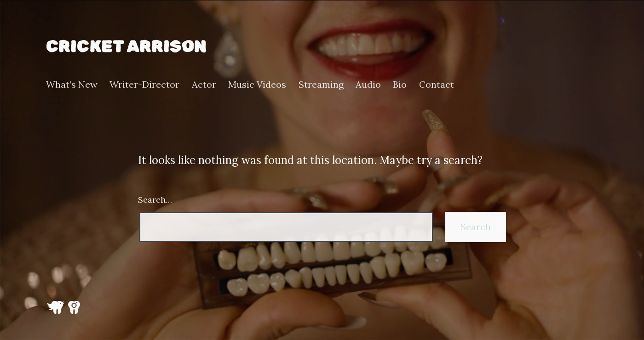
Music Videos (257, 85)
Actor (204, 85)
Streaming (321, 85)
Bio (400, 85)
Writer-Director (144, 85)
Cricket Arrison (126, 46)
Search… (155, 200)
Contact (437, 85)
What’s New (72, 85)
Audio (368, 85)
